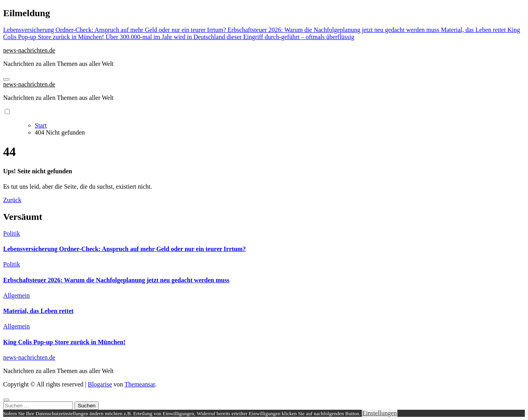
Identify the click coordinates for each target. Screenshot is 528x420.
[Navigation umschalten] (6, 79)
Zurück (12, 200)
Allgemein (17, 295)
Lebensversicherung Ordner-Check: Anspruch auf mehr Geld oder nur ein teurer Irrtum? (125, 249)
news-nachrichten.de (29, 50)
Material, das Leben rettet (38, 311)
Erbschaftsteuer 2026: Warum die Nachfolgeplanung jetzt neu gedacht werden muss (116, 280)
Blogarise (100, 384)
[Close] (6, 400)
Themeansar (140, 384)
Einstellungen (380, 413)
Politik (12, 233)
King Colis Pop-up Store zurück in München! (64, 342)
